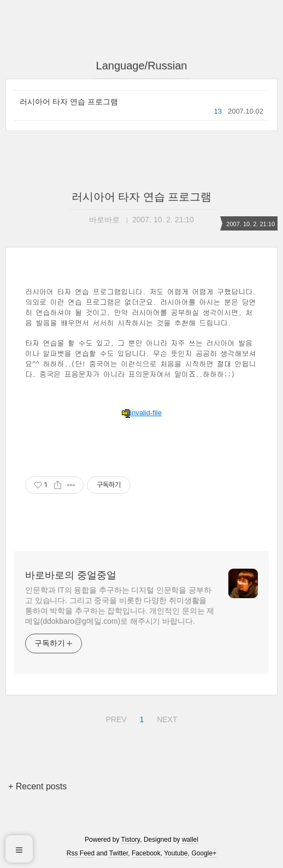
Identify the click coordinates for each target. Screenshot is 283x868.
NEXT (166, 718)
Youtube (176, 853)
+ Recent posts (37, 786)
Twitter (119, 853)
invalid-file (141, 413)
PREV (114, 718)
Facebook (146, 853)
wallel (190, 840)
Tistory (131, 840)
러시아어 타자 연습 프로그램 (69, 102)
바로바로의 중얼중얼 (71, 575)
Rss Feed (81, 853)
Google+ (204, 853)
